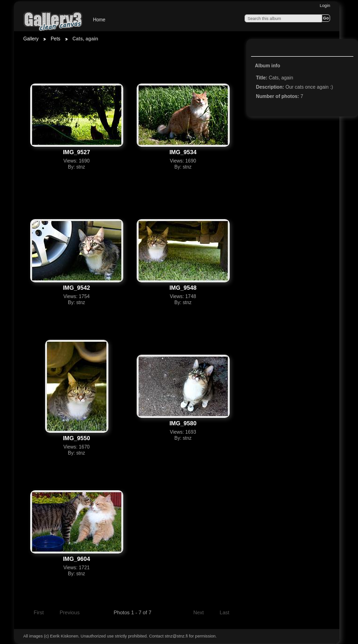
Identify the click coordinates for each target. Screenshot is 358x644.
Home (99, 20)
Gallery (31, 39)
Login (325, 6)
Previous (65, 613)
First (34, 613)
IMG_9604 (76, 559)
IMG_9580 (183, 423)
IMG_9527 (76, 152)
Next (203, 613)
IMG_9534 (183, 152)
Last (229, 613)
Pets (56, 39)
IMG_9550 (76, 438)
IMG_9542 (76, 288)
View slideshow (261, 49)
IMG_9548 (183, 288)
